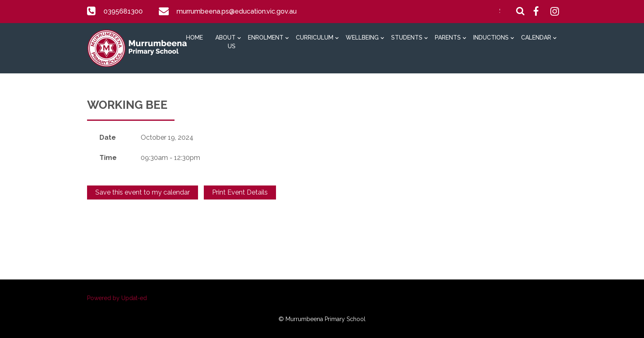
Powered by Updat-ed (117, 298)
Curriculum (315, 38)
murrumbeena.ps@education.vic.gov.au (236, 11)
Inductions (491, 38)
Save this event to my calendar (143, 192)
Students (407, 38)
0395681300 (123, 11)
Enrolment (266, 38)
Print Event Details (240, 192)
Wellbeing (362, 38)
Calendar (536, 38)
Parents (448, 38)
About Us (225, 42)
